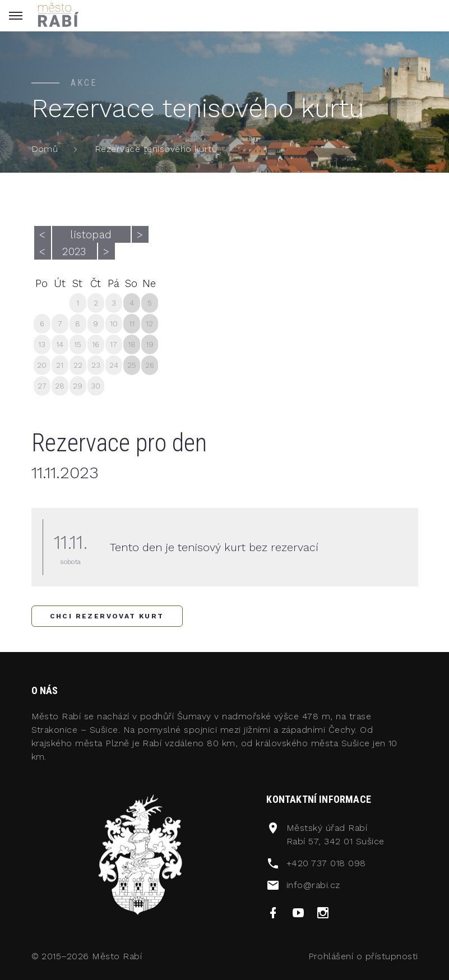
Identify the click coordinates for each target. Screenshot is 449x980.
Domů (45, 149)
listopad (91, 235)
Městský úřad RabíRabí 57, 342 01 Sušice (335, 835)
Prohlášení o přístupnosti (363, 956)
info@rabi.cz (313, 885)
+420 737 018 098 (326, 863)
